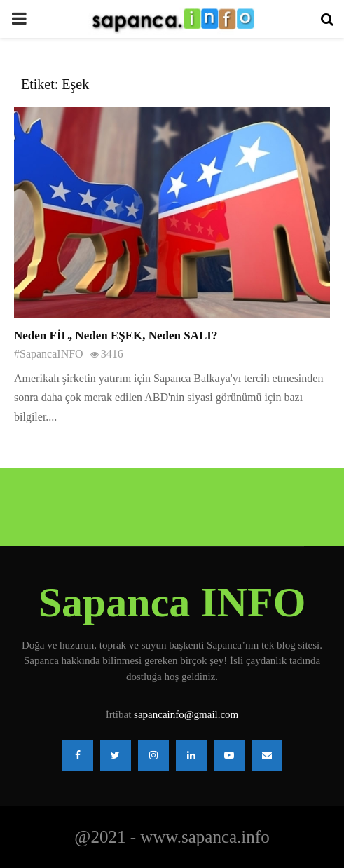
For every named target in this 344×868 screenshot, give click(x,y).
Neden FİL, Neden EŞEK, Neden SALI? (116, 335)
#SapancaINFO (49, 354)
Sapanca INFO (172, 602)
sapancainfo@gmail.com (186, 714)
